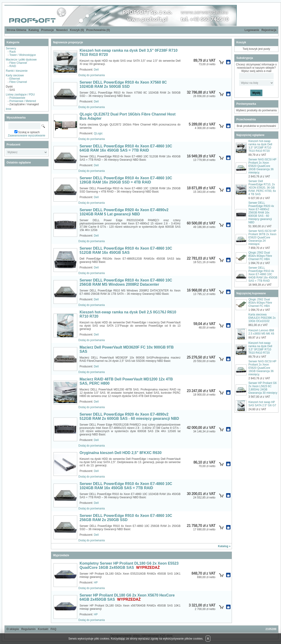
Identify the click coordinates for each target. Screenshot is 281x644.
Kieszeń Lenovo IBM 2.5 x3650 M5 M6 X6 (261, 332)
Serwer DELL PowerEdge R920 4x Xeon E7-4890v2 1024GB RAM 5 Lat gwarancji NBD (124, 212)
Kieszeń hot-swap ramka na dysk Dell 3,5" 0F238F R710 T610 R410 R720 (260, 146)
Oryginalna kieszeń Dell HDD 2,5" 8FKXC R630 (121, 453)
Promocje (48, 30)
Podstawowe (17, 98)
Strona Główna (16, 30)
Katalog (34, 30)
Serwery (11, 48)
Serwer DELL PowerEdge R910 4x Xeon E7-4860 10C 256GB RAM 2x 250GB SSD (126, 518)
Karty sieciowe (15, 75)
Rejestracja (269, 30)
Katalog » (224, 546)
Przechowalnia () (98, 30)
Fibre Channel (18, 63)
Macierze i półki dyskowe (21, 60)
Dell (96, 70)
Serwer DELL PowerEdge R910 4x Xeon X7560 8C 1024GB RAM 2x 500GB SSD (123, 84)
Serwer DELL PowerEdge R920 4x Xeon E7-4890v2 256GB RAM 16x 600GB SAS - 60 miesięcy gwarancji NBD (261, 213)
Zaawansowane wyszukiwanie (27, 136)
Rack (12, 52)
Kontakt (43, 629)
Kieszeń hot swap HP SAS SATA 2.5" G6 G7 (262, 404)
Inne (8, 109)
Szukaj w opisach (29, 132)
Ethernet (15, 79)
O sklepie (13, 629)
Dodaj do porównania (92, 75)
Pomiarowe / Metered (23, 101)
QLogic (98, 133)
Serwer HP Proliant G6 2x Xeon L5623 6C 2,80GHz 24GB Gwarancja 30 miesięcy (263, 388)
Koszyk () (77, 30)
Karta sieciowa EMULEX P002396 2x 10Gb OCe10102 (262, 318)
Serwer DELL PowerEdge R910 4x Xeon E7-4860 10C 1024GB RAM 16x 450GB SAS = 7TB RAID (126, 486)
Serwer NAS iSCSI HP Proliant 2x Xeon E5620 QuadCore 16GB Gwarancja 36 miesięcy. (262, 166)
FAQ (53, 629)
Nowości (62, 30)
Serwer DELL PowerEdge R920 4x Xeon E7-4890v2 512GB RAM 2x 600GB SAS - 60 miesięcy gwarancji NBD (129, 416)
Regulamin (28, 629)
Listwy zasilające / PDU (20, 95)
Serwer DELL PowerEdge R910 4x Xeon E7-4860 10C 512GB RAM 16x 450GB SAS (126, 250)
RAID (13, 66)
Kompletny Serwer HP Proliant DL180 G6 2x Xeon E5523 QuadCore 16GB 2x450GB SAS (129, 565)
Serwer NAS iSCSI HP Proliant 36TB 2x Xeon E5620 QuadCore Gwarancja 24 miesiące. (262, 237)
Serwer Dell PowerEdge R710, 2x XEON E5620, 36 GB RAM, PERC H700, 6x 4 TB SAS (262, 188)
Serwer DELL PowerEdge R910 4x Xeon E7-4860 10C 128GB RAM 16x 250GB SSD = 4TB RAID (126, 180)
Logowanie (252, 30)
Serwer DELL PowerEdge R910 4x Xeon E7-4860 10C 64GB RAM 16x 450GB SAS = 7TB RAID (126, 148)
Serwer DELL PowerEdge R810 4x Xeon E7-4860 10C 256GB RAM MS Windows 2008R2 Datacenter (126, 282)
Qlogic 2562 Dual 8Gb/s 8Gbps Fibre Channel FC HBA (260, 256)
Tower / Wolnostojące (23, 55)
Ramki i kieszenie (17, 71)
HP (96, 583)
